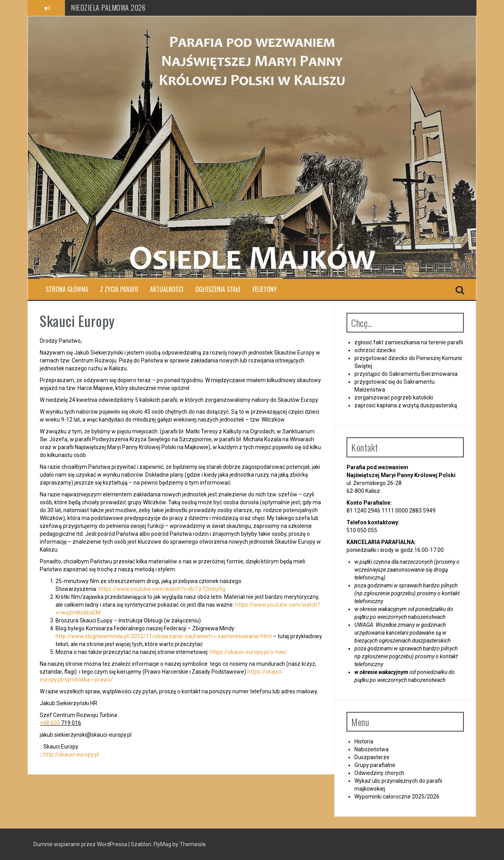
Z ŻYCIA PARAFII (119, 289)
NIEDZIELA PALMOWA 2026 (108, 7)
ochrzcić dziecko (375, 350)
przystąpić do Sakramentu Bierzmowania (406, 374)
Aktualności (167, 289)
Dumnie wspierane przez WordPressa (81, 844)
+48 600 (50, 723)
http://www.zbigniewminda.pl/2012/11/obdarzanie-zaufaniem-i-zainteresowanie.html (164, 636)
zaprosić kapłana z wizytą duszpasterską (406, 405)
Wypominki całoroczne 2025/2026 (397, 797)
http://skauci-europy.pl (71, 754)
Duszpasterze (372, 757)
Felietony (265, 289)
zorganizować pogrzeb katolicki (394, 397)
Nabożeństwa (372, 749)
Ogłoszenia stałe (218, 289)
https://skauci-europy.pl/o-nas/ (248, 652)
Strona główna (67, 289)
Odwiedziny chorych (379, 773)
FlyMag (162, 844)
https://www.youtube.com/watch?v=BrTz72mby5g (162, 589)
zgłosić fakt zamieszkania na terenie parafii (409, 342)
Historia (364, 741)
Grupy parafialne (375, 765)
